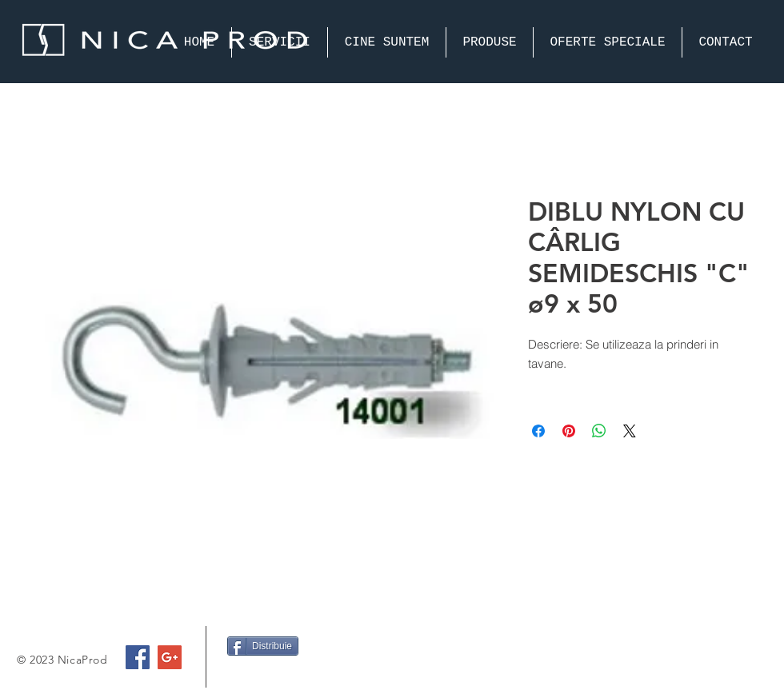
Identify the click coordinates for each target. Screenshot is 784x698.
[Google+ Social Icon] (170, 657)
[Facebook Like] (258, 677)
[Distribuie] (263, 646)
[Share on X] (630, 431)
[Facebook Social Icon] (138, 657)
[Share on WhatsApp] (599, 431)
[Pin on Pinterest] (569, 431)
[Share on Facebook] (538, 431)
